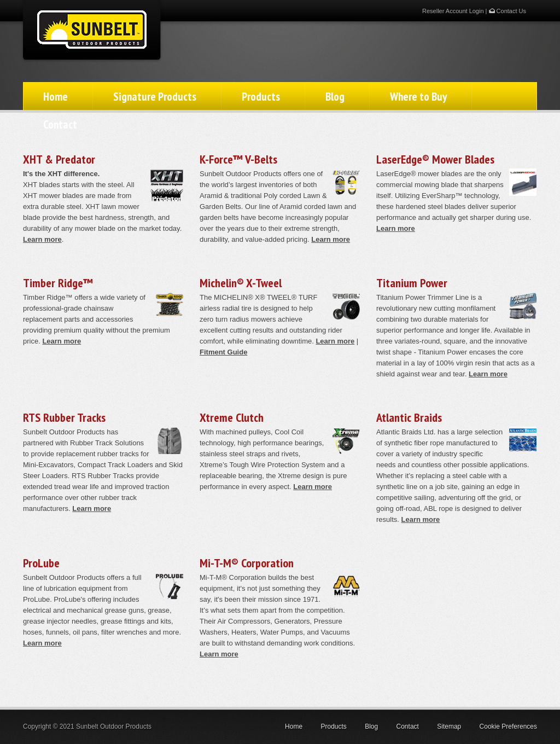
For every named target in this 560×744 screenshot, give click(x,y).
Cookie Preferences (508, 726)
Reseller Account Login (453, 11)
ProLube (41, 563)
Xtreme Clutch (232, 417)
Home (56, 97)
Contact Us (507, 11)
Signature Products (155, 97)
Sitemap (449, 726)
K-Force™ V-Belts (238, 159)
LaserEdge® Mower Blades (435, 159)
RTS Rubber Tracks (64, 417)
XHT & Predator (59, 159)
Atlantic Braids (409, 417)
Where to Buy (418, 97)
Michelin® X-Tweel (241, 283)
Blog (335, 97)
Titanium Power (412, 283)
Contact (60, 124)
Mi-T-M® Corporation (247, 563)
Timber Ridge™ (58, 283)
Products (261, 97)
